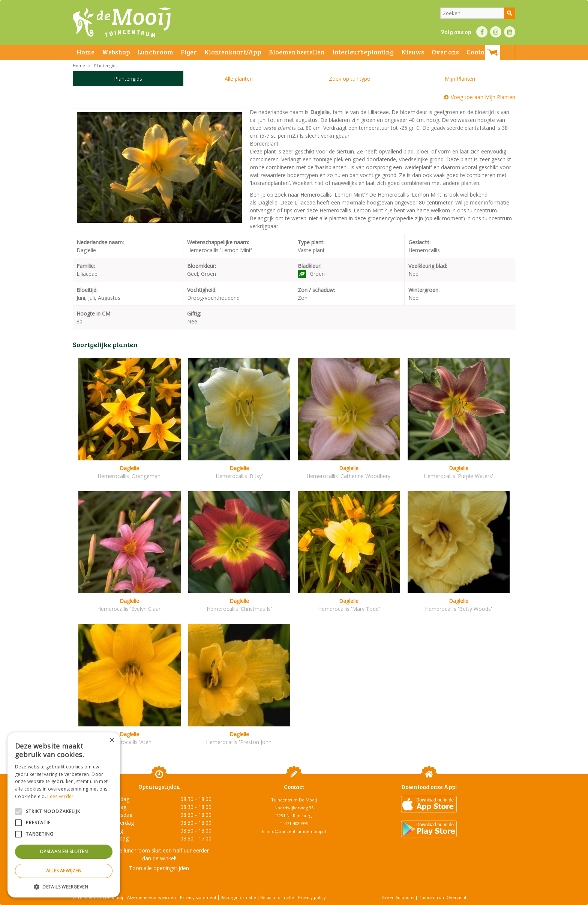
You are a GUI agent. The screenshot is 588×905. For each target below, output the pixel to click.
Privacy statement (198, 897)
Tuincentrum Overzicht (443, 897)
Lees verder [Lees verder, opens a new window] (60, 796)
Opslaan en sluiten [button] (64, 852)
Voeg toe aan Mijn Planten (483, 97)
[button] (64, 886)
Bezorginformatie (238, 897)
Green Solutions (398, 897)
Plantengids (128, 79)
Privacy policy (312, 897)
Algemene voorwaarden (151, 897)
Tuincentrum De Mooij (294, 800)
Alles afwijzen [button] (64, 871)
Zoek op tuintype (349, 79)
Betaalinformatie (277, 897)
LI (510, 32)
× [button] (112, 740)
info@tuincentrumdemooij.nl (296, 831)
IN (496, 32)
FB (482, 32)
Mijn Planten (460, 79)
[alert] (64, 815)
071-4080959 (297, 823)
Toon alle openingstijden (159, 868)
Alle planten (239, 79)
